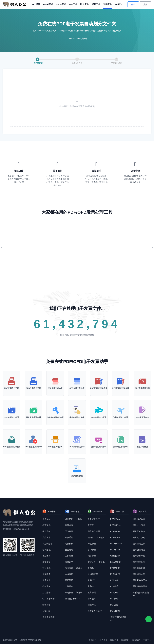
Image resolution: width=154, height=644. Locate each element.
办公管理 (69, 568)
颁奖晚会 (46, 574)
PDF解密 (114, 599)
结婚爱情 (46, 562)
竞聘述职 (46, 550)
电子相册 (46, 580)
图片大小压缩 (139, 525)
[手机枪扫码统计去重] (77, 413)
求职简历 (69, 519)
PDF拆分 (114, 586)
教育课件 (46, 525)
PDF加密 (114, 593)
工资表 (91, 525)
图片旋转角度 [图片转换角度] (139, 550)
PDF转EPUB (116, 544)
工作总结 (46, 519)
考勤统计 (92, 586)
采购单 (91, 568)
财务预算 (101, 537)
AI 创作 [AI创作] (118, 4)
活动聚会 (46, 593)
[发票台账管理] (77, 471)
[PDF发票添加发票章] (33, 442)
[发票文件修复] (142, 442)
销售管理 (92, 556)
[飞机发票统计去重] (121, 413)
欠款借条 (69, 586)
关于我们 (92, 640)
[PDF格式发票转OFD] (99, 383)
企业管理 (69, 550)
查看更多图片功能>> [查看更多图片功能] (141, 594)
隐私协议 (114, 640)
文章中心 (147, 640)
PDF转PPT (115, 531)
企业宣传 (46, 531)
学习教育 (69, 531)
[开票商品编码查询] (99, 442)
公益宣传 (46, 586)
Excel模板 (61, 4)
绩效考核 (92, 605)
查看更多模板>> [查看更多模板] (50, 617)
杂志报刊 (69, 593)
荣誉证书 (69, 562)
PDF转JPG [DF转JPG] (115, 537)
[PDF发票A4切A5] (55, 442)
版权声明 (125, 640)
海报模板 (69, 544)
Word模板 (48, 4)
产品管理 (92, 544)
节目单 (79, 593)
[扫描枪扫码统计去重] (55, 413)
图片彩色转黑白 (140, 580)
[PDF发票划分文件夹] (12, 442)
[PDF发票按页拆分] (77, 442)
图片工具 (84, 4)
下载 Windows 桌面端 (78, 38)
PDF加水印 (115, 611)
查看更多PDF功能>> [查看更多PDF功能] (118, 618)
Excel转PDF (116, 562)
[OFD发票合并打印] (33, 383)
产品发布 (46, 537)
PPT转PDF (115, 568)
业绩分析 (92, 562)
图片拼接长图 (139, 562)
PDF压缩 (114, 605)
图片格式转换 (139, 519)
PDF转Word (116, 519)
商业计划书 (47, 544)
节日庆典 (46, 568)
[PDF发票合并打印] (12, 383)
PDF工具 (73, 4)
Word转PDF (116, 556)
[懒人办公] (14, 4)
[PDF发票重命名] (142, 413)
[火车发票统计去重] (99, 413)
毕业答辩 (46, 556)
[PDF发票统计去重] (142, 383)
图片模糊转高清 (140, 586)
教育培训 (92, 593)
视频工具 (96, 4)
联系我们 (136, 640)
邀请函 (79, 568)
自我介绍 (46, 611)
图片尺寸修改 (139, 531)
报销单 (91, 537)
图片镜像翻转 (139, 568)
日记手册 (69, 580)
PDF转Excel (116, 525)
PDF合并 (114, 580)
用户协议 (103, 640)
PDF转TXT (115, 550)
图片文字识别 (139, 537)
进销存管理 (93, 574)
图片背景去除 (139, 544)
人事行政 (92, 580)
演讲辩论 (46, 605)
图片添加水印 (139, 574)
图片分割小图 (139, 556)
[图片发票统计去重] (33, 413)
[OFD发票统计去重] (12, 413)
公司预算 (92, 599)
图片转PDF (115, 574)
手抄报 (79, 519)
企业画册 (69, 574)
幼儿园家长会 (49, 599)
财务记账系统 (94, 519)
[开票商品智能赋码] (121, 442)
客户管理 (92, 550)
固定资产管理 (94, 531)
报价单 (102, 562)
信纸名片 (69, 525)
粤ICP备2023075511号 (31, 640)
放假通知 (69, 537)
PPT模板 (36, 4)
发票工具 (108, 4)
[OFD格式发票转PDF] (121, 383)
